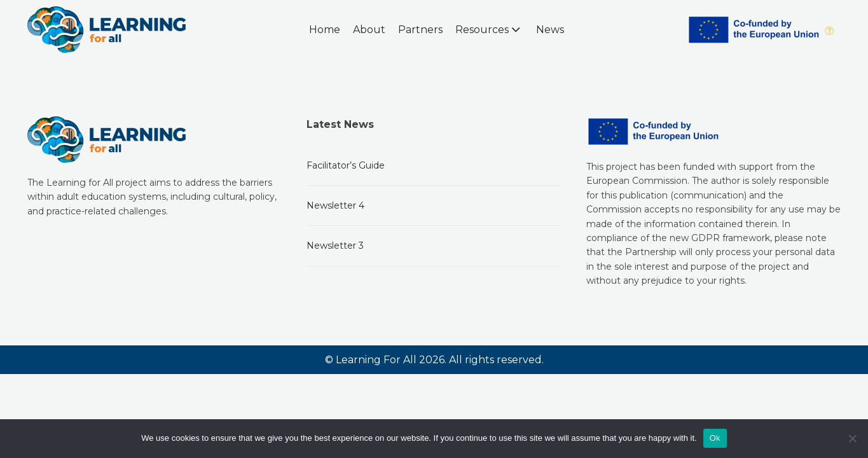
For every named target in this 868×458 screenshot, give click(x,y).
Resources (489, 29)
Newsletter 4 (335, 205)
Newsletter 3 (335, 246)
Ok (715, 438)
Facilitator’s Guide (346, 165)
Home (325, 30)
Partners (420, 30)
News (550, 30)
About (369, 30)
